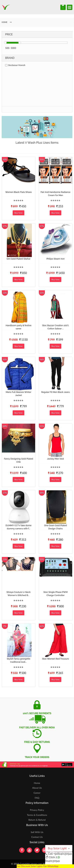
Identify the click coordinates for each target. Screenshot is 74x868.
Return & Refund (37, 820)
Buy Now (18, 213)
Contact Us (37, 837)
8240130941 (52, 861)
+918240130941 (63, 854)
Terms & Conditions (37, 815)
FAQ (37, 798)
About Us (37, 788)
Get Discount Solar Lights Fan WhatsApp (37, 866)
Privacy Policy (37, 810)
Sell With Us (37, 832)
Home (37, 783)
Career (37, 793)
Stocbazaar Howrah (15, 65)
